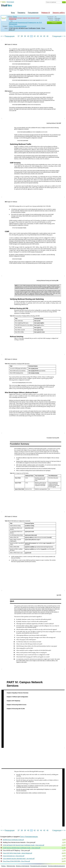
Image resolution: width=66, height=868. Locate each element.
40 (28, 36)
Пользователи (33, 13)
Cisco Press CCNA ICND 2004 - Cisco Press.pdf (16, 861)
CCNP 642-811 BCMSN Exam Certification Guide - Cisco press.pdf (22, 848)
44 (41, 36)
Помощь (3, 866)
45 (44, 36)
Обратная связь (11, 866)
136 (63, 861)
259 (63, 853)
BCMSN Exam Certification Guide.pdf (13, 840)
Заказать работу (59, 13)
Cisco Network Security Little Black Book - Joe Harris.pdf (19, 859)
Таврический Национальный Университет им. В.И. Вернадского (25, 23)
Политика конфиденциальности (56, 866)
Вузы (13, 13)
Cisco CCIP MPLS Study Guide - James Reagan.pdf (18, 853)
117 (63, 859)
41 (31, 36)
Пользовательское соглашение (39, 866)
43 (38, 36)
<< (2, 36)
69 (63, 840)
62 (63, 842)
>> (64, 36)
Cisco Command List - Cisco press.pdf (14, 856)
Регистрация (10, 2)
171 (63, 848)
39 (25, 36)
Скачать (54, 23)
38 (22, 36)
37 (19, 36)
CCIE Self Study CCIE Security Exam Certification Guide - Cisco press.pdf (24, 845)
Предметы (21, 13)
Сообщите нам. (13, 19)
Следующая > (58, 36)
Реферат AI (46, 13)
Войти (4, 2)
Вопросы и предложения (23, 866)
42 (35, 36)
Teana (15, 17)
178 (63, 845)
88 (63, 856)
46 (47, 36)
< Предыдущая (9, 36)
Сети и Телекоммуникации (18, 26)
